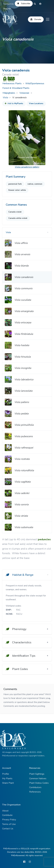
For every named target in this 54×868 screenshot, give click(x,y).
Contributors (35, 787)
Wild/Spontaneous (35, 83)
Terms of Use (9, 824)
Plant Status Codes (39, 783)
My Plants (7, 779)
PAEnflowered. (18, 855)
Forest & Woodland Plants (16, 88)
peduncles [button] (44, 539)
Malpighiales (9, 93)
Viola (5, 98)
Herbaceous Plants (12, 83)
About (5, 811)
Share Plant (8, 783)
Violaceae (25, 93)
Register (7, 9)
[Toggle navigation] (48, 19)
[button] (11, 138)
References (35, 792)
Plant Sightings (37, 774)
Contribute (7, 815)
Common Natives (38, 779)
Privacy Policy (9, 820)
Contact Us (9, 4)
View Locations (36, 104)
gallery (27, 167)
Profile (6, 774)
